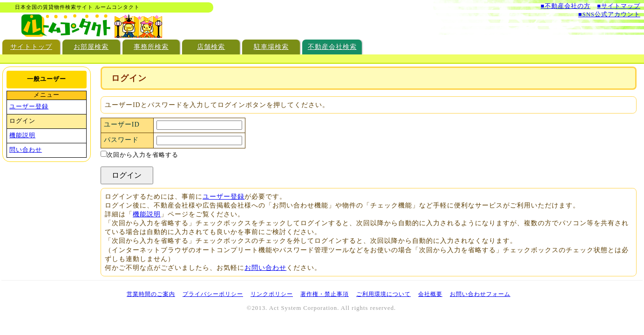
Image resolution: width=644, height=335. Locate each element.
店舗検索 (211, 47)
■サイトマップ (619, 6)
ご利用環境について (383, 294)
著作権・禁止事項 (325, 294)
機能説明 (147, 214)
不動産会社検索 (332, 47)
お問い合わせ (265, 268)
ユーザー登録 (224, 197)
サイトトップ (31, 47)
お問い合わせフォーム (480, 294)
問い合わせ (26, 150)
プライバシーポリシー (213, 294)
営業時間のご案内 (151, 294)
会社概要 (430, 294)
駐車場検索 (271, 47)
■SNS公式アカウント (609, 14)
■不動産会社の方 (566, 6)
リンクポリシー (272, 294)
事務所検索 (151, 47)
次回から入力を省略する (139, 155)
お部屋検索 (91, 47)
